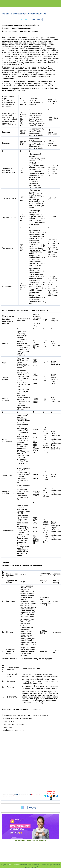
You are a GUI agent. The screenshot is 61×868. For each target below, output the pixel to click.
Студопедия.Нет (15, 864)
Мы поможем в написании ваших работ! (31, 840)
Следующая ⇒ (36, 19)
